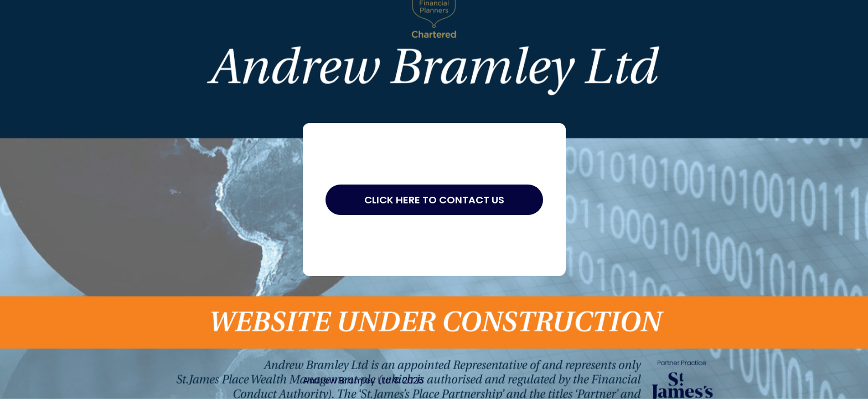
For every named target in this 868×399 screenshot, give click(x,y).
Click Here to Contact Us (434, 200)
